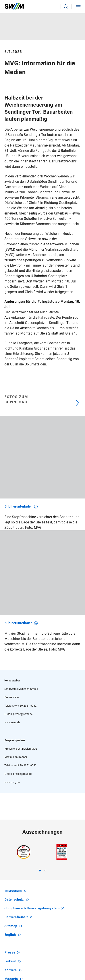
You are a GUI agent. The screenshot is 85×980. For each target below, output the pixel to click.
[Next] (77, 402)
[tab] (40, 754)
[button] (66, 7)
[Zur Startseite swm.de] (14, 7)
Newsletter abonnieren (43, 930)
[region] (42, 475)
